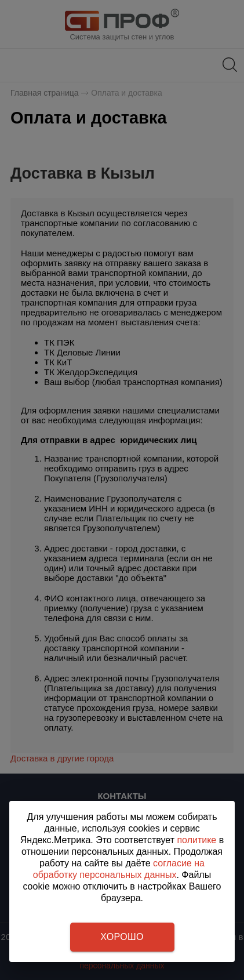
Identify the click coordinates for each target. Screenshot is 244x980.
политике (196, 840)
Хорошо (122, 937)
